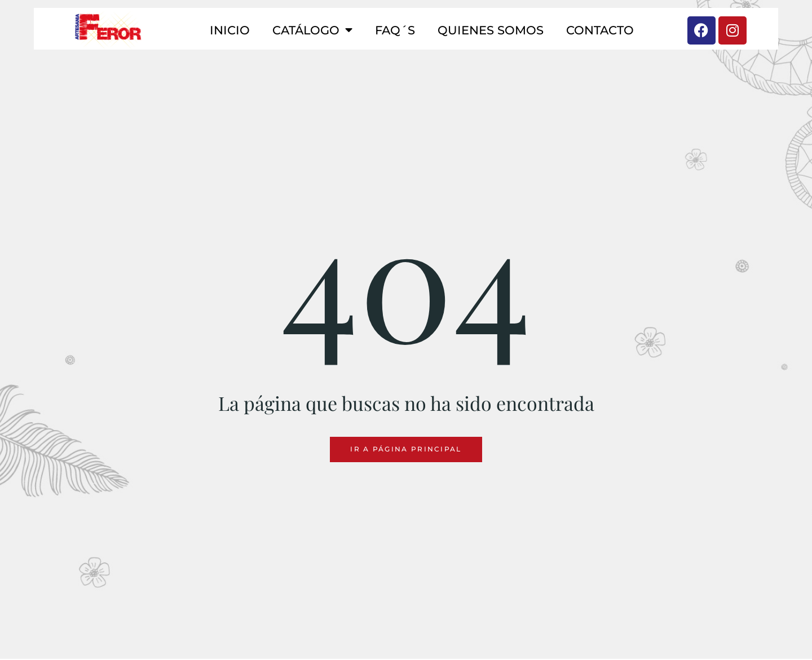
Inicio (230, 30)
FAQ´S (395, 30)
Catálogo (312, 30)
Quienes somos (491, 30)
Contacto (600, 30)
